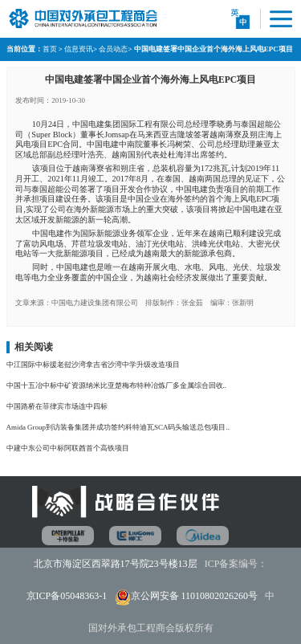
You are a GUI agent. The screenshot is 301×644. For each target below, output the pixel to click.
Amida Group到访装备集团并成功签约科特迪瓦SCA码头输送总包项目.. (118, 427)
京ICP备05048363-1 (67, 596)
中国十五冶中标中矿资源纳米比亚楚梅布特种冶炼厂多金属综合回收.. (116, 385)
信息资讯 (79, 49)
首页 (50, 49)
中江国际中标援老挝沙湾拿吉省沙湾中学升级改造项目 (93, 365)
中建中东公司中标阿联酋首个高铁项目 (68, 448)
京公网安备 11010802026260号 (195, 596)
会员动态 (113, 49)
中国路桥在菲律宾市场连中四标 (57, 406)
